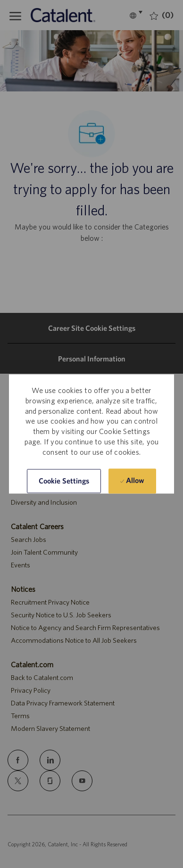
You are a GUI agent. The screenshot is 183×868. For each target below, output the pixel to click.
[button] (64, 481)
